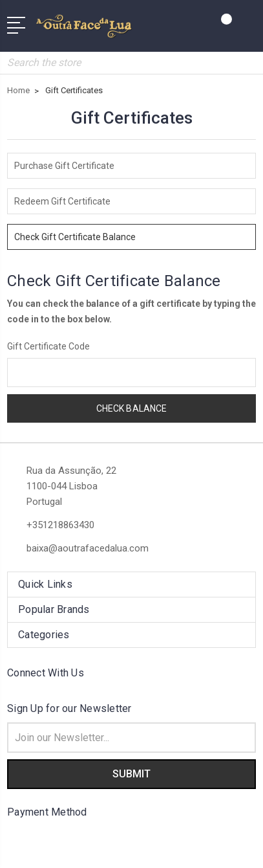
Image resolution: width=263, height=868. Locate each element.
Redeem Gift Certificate (62, 201)
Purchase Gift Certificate (64, 166)
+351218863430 (60, 525)
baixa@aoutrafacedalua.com (88, 548)
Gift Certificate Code (48, 346)
